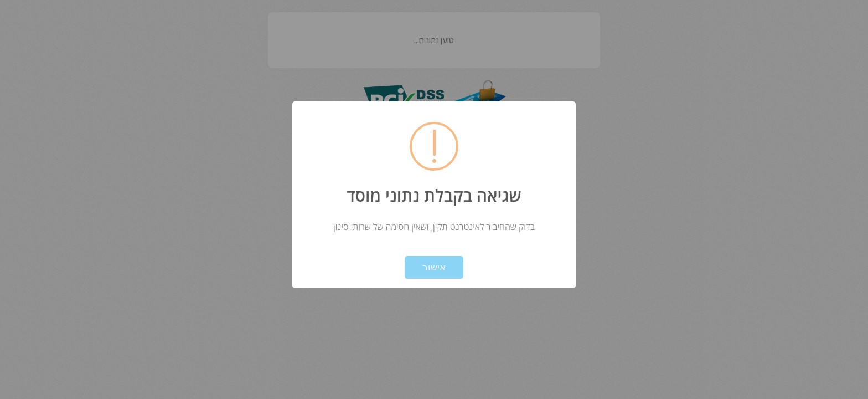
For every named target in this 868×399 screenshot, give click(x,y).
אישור (434, 267)
